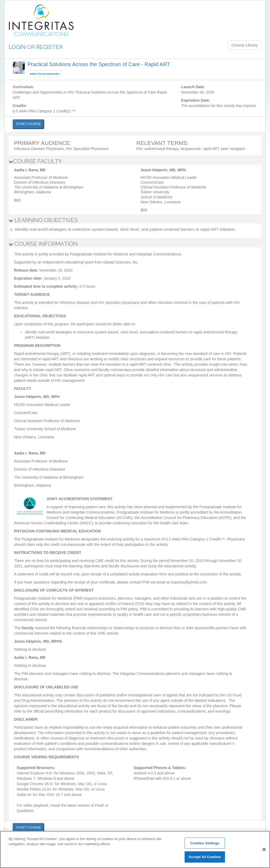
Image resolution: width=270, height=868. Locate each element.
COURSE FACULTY (35, 161)
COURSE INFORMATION (43, 244)
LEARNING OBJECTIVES (43, 220)
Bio (18, 200)
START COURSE (28, 124)
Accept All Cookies (205, 857)
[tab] (135, 161)
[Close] (264, 849)
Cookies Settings (205, 843)
